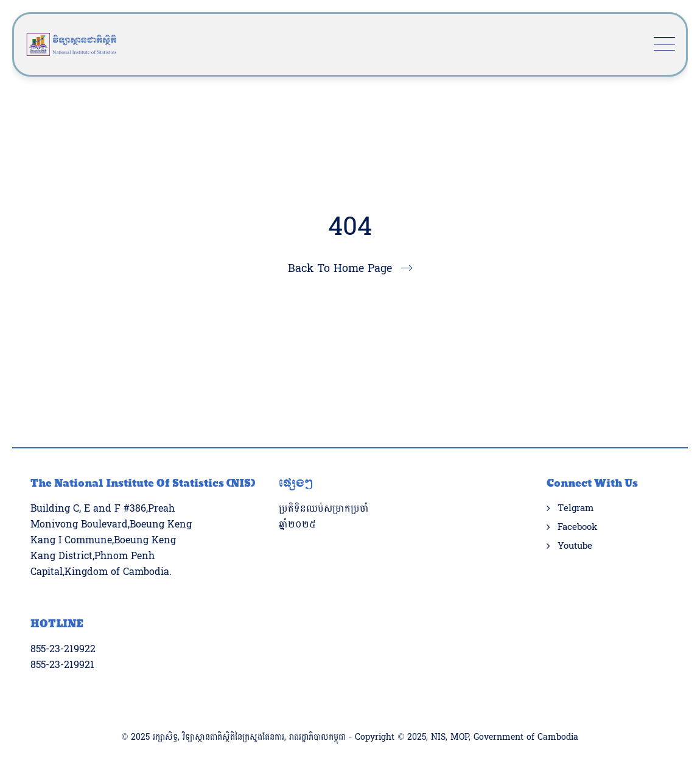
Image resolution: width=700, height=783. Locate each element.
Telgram (576, 509)
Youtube (575, 546)
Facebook (577, 527)
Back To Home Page (340, 269)
